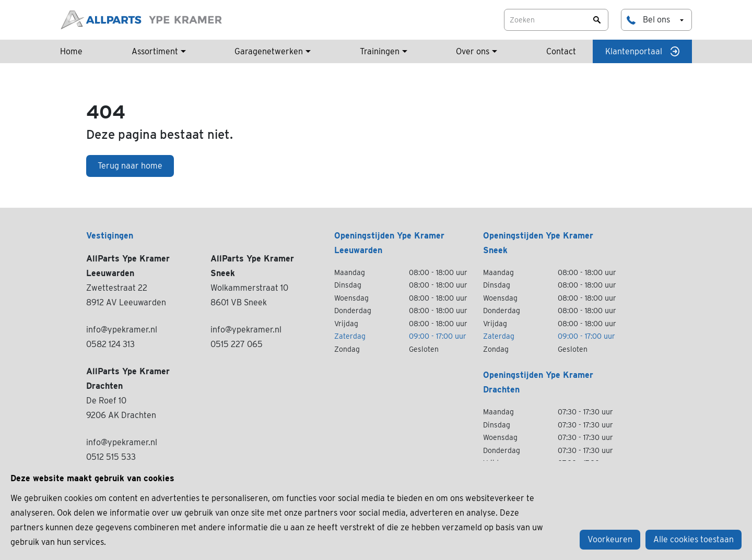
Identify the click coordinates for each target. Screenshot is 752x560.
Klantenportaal (642, 51)
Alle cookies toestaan (694, 539)
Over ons (473, 51)
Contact (561, 51)
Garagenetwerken (269, 51)
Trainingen (380, 51)
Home (71, 51)
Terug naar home (130, 166)
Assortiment (155, 51)
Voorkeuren (610, 539)
